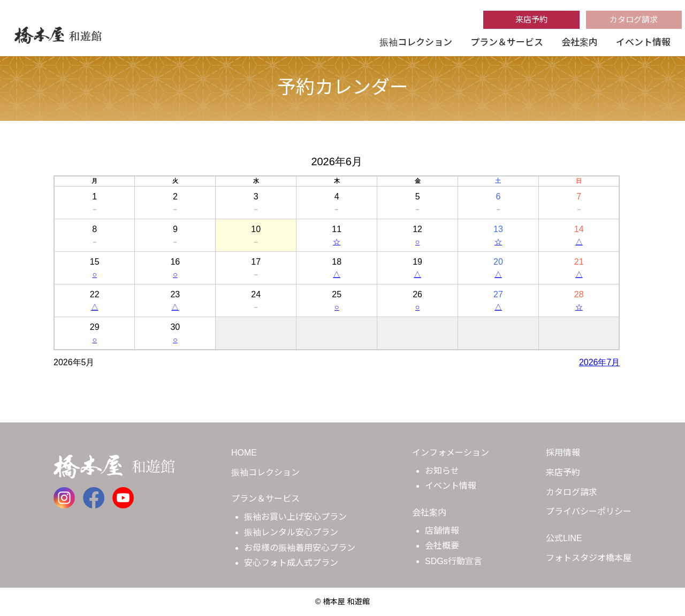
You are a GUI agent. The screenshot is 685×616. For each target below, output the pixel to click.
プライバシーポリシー (589, 511)
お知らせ (442, 471)
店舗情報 (442, 531)
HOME (244, 453)
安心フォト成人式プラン (291, 563)
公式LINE (564, 538)
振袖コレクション (416, 43)
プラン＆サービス (507, 43)
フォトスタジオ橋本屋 (589, 558)
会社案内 (580, 43)
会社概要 (442, 546)
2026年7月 (600, 362)
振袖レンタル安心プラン (291, 532)
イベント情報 (643, 43)
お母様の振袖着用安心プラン (300, 548)
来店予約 (531, 20)
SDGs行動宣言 (454, 561)
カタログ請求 (634, 20)
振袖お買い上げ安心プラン (295, 517)
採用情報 (563, 453)
